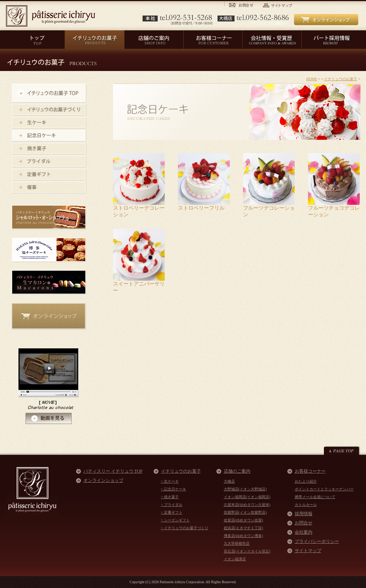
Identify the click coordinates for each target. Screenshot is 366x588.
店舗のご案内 (237, 471)
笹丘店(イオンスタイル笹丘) (247, 551)
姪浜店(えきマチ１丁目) (244, 528)
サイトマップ (308, 551)
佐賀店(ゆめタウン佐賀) (244, 520)
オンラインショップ (103, 480)
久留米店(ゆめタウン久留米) (247, 505)
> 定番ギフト (172, 512)
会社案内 (304, 532)
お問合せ (304, 523)
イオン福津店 (235, 559)
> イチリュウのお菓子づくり (185, 528)
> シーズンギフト (175, 520)
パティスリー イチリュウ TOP (113, 471)
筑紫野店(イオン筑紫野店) (245, 512)
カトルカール (306, 505)
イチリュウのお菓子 (341, 79)
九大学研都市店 (237, 543)
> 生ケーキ (170, 481)
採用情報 (304, 514)
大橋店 (229, 481)
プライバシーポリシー (317, 541)
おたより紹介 (306, 481)
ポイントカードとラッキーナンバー (324, 489)
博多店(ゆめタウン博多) (244, 536)
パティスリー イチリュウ (50, 16)
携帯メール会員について (315, 497)
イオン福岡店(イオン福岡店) (247, 497)
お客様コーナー (310, 471)
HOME (312, 79)
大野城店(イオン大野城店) (245, 489)
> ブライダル (172, 505)
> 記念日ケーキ (174, 489)
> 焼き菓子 (170, 497)
